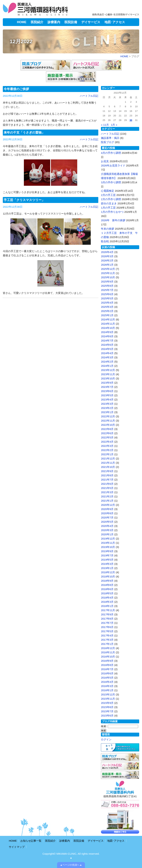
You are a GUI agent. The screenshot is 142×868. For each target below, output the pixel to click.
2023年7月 (107, 387)
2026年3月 (107, 256)
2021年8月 (107, 475)
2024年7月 (107, 341)
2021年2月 (107, 496)
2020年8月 (107, 513)
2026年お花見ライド (113, 165)
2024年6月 (107, 345)
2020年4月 (107, 526)
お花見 (105, 161)
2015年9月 (107, 703)
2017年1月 (107, 644)
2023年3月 (107, 404)
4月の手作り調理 (111, 153)
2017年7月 (107, 623)
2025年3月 (107, 307)
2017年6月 (107, 627)
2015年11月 (108, 699)
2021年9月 (107, 471)
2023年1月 (107, 412)
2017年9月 (107, 614)
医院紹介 (37, 22)
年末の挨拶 (108, 229)
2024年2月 (107, 362)
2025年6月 (107, 294)
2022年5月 (107, 437)
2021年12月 (108, 458)
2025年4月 (107, 303)
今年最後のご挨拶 (16, 89)
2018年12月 (108, 572)
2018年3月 (107, 602)
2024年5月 (107, 349)
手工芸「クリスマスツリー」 (24, 200)
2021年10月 (108, 467)
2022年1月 (107, 454)
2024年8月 (107, 336)
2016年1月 (107, 690)
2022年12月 (108, 416)
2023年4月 (107, 400)
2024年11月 (108, 324)
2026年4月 (107, 252)
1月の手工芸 (108, 208)
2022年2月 (107, 450)
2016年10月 (108, 657)
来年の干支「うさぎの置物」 (24, 133)
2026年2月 (107, 260)
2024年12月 (108, 319)
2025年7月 (107, 290)
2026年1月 (107, 265)
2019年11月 (108, 543)
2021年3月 (107, 492)
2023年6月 (107, 391)
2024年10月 (108, 328)
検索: (104, 726)
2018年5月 (107, 593)
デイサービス (91, 22)
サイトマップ (17, 847)
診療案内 (54, 22)
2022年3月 (107, 446)
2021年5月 (107, 488)
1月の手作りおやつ (112, 212)
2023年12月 (108, 370)
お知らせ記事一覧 (31, 841)
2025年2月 (107, 311)
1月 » (114, 125)
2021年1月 (107, 501)
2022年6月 (107, 433)
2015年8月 (107, 707)
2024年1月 (107, 366)
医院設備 (71, 22)
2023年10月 (108, 378)
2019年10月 (108, 547)
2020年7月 (107, 517)
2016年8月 (107, 665)
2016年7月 (107, 669)
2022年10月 (108, 425)
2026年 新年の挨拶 (113, 220)
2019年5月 (107, 560)
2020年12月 (108, 505)
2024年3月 (107, 357)
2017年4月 (107, 635)
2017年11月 (108, 610)
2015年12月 (108, 694)
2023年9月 (107, 383)
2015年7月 (107, 711)
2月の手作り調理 (111, 199)
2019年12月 (108, 539)
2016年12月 (108, 648)
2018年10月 (108, 576)
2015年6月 (107, 716)
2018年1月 (107, 606)
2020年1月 (107, 534)
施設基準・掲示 (110, 138)
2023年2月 (107, 408)
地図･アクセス (115, 22)
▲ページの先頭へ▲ (71, 865)
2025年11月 (108, 273)
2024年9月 (107, 332)
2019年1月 (107, 568)
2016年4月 (107, 682)
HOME (22, 22)
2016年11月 (108, 652)
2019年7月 (107, 555)
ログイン (106, 739)
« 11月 (105, 125)
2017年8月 (107, 619)
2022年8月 (107, 429)
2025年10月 (108, 277)
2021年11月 (108, 463)
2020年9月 (107, 509)
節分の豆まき (109, 203)
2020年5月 (107, 522)
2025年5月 (107, 298)
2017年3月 (107, 640)
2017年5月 (107, 631)
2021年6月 (107, 484)
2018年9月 (107, 581)
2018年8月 (107, 585)
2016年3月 (107, 686)
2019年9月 (107, 551)
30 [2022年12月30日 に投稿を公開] (131, 120)
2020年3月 (107, 530)
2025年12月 (108, 269)
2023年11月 (108, 374)
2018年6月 (107, 589)
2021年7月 (107, 480)
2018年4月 (107, 598)
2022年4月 (107, 442)
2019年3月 (107, 564)
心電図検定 (108, 191)
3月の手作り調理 (111, 182)
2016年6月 (107, 673)
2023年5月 (107, 395)
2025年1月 (107, 315)
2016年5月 (107, 678)
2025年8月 (107, 286)
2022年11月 (108, 421)
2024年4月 (107, 353)
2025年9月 (107, 282)
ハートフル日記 (89, 96)
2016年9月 (107, 661)
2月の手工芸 (108, 195)
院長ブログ (108, 142)
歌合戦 (105, 241)
